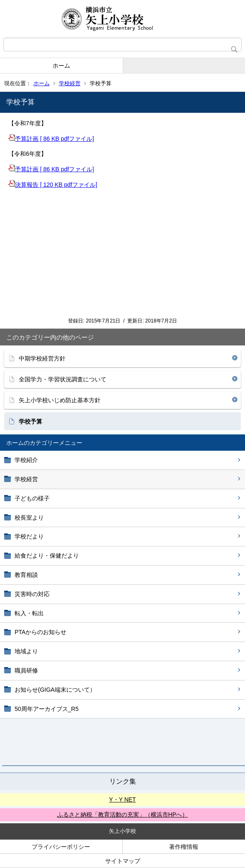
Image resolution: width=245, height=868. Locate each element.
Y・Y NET (122, 799)
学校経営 (70, 83)
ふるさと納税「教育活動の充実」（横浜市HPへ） (122, 815)
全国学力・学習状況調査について (63, 379)
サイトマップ (123, 861)
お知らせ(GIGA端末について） (55, 690)
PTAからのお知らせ (40, 632)
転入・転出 (29, 613)
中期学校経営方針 (42, 358)
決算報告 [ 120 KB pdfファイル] (53, 185)
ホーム (61, 66)
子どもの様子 (32, 498)
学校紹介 (26, 460)
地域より (26, 651)
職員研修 (26, 670)
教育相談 (26, 575)
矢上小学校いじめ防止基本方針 (60, 400)
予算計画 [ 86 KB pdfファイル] (51, 139)
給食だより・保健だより (47, 556)
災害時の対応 (32, 594)
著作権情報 (184, 847)
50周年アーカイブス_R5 (47, 709)
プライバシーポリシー (61, 847)
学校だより (29, 536)
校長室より (29, 518)
